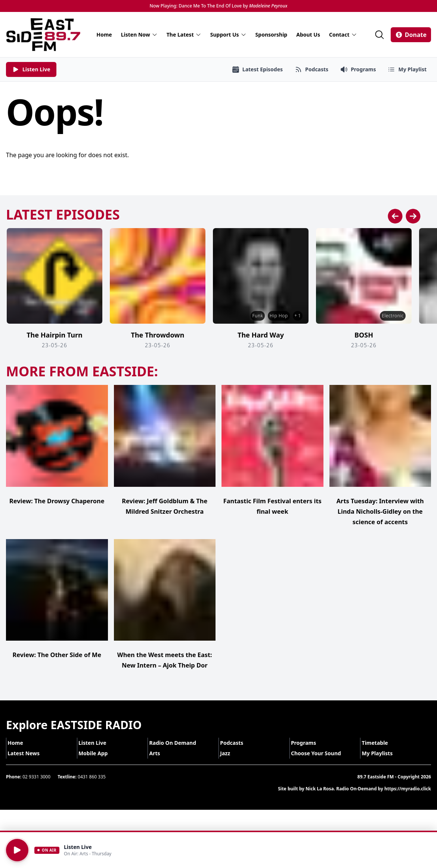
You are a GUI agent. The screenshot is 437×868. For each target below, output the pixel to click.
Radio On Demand (177, 753)
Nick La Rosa (320, 799)
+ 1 (296, 316)
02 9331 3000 (36, 787)
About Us (308, 35)
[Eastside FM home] (43, 35)
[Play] (17, 850)
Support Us (228, 35)
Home (104, 35)
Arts (159, 764)
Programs (308, 753)
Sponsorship (272, 35)
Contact (343, 35)
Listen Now (139, 35)
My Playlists (382, 764)
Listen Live (97, 753)
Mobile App (98, 764)
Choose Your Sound (321, 764)
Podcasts (236, 753)
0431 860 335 (92, 787)
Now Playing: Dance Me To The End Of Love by (218, 6)
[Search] (379, 35)
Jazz (230, 764)
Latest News (28, 764)
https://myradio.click (408, 799)
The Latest (184, 35)
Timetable (379, 753)
